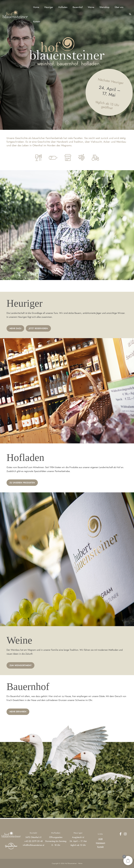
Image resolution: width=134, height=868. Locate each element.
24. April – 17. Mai (78, 841)
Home (36, 7)
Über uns (116, 7)
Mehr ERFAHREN (19, 712)
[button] (130, 14)
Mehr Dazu (16, 328)
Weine (89, 7)
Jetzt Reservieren (41, 328)
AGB (100, 839)
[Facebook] (121, 834)
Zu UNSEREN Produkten (23, 483)
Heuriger (48, 7)
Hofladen (62, 7)
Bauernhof (76, 7)
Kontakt (36, 22)
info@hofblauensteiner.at (33, 845)
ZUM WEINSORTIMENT (21, 666)
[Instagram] (125, 834)
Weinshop (102, 7)
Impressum (100, 843)
